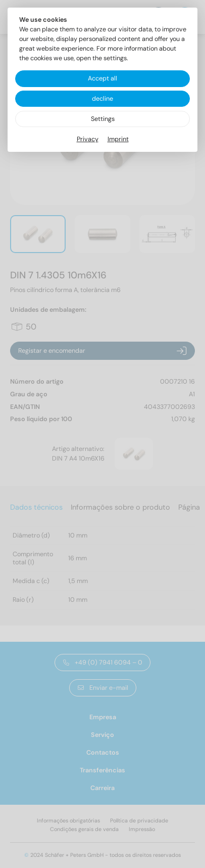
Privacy (88, 139)
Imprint (118, 139)
